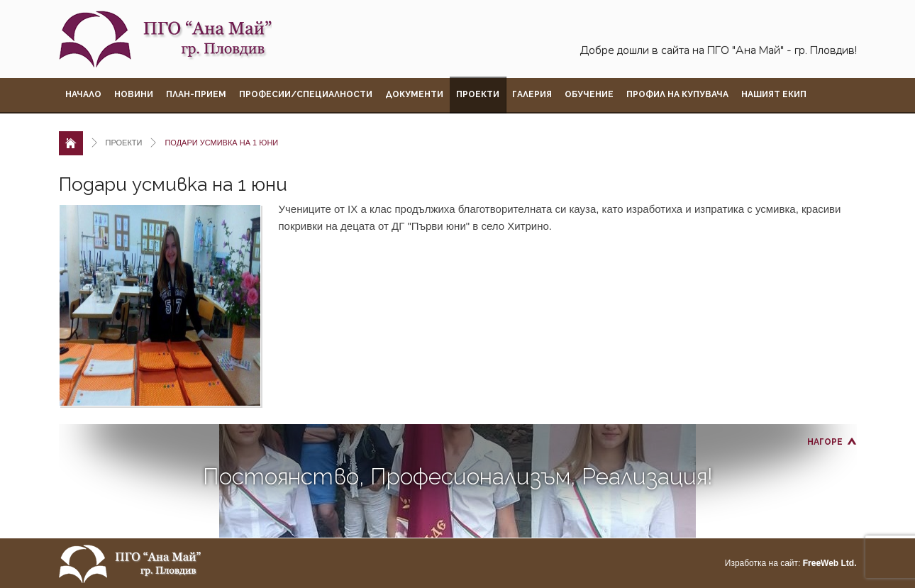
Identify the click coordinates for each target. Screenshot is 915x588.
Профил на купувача (677, 94)
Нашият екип (774, 94)
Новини (134, 94)
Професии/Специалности (306, 94)
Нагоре (825, 442)
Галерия (532, 94)
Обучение (589, 94)
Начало (83, 94)
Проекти (478, 94)
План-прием (196, 94)
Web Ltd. (830, 563)
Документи (414, 94)
